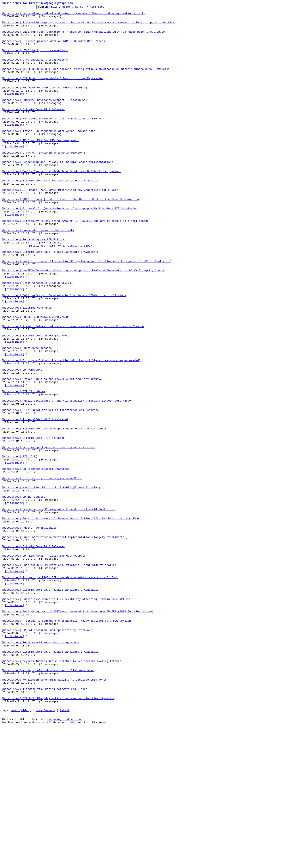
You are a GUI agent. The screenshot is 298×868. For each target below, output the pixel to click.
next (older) (21, 850)
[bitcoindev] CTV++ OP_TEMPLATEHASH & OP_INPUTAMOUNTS (44, 182)
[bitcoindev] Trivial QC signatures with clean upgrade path (48, 156)
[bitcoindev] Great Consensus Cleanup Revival (37, 339)
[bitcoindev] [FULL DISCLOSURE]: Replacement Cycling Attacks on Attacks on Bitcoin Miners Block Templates (86, 82)
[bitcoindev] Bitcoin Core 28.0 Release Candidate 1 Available (50, 781)
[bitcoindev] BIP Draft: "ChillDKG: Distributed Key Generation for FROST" (60, 227)
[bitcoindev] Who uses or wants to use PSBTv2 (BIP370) (44, 104)
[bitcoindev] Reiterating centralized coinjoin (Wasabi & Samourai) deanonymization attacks (73, 15)
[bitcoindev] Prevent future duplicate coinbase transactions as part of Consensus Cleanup (73, 391)
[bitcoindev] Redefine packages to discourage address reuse (48, 536)
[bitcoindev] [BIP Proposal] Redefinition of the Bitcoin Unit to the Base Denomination (70, 238)
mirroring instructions (65, 860)
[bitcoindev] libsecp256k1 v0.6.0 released (35, 502)
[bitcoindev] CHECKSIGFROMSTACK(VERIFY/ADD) (36, 379)
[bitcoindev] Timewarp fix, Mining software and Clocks (44, 826)
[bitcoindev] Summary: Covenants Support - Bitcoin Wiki (45, 119)
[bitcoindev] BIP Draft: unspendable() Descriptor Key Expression (52, 93)
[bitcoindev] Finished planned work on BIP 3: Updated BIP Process (53, 48)
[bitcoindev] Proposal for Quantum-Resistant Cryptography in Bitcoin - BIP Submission (69, 249)
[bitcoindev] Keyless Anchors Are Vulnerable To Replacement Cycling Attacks (61, 792)
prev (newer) (45, 850)
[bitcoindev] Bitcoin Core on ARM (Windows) (36, 402)
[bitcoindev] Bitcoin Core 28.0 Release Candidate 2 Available (50, 707)
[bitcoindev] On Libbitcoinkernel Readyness (36, 562)
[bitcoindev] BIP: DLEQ (19, 547)
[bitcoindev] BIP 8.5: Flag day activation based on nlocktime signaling (58, 837)
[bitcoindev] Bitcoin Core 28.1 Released (33, 130)
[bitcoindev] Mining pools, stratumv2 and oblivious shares (48, 804)
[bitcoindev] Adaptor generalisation (30, 632)
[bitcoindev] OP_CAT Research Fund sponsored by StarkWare (47, 755)
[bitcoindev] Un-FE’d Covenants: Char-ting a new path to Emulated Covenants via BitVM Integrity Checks (83, 324)
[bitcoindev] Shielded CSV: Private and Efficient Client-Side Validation (59, 677)
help (61, 8)
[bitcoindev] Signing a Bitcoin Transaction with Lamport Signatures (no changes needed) (71, 432)
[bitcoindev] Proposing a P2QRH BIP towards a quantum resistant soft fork (60, 692)
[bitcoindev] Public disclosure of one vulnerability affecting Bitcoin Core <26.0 (66, 480)
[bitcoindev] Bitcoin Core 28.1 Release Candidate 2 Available (50, 216)
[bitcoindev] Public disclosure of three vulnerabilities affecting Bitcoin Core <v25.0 (70, 621)
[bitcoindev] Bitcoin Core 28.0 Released (33, 655)
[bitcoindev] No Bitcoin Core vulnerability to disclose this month (54, 815)
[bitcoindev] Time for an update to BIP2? (60, 294)
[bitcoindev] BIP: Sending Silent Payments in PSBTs (42, 573)
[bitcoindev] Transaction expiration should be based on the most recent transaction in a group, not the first (89, 26)
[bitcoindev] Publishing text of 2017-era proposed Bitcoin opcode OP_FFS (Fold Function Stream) (78, 733)
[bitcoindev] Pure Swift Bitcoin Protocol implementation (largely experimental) (65, 644)
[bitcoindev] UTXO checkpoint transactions (35, 60)
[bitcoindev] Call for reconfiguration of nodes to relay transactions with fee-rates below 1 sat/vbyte (83, 37)
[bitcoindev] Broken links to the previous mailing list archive (52, 454)
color (73, 8)
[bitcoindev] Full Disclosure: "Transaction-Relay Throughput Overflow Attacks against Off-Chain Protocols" (86, 312)
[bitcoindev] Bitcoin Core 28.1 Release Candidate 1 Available (50, 301)
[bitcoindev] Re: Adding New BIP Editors (33, 286)
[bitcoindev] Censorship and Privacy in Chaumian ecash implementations (57, 193)
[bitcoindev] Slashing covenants (27, 368)
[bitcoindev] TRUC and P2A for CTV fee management (40, 167)
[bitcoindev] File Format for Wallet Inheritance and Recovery (50, 491)
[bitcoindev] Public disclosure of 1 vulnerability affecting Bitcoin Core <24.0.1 (66, 718)
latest (65, 850)
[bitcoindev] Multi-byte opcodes (27, 417)
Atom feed (103, 8)
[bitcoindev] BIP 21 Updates (23, 469)
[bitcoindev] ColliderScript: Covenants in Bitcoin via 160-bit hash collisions (64, 353)
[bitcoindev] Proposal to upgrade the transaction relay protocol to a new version (66, 744)
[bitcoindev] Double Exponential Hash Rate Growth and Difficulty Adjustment (61, 205)
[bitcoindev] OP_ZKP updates (23, 595)
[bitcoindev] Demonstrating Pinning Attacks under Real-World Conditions (58, 610)
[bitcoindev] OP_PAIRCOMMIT (23, 443)
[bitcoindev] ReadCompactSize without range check (40, 770)
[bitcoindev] (15, 112)
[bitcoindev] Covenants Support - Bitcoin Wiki (38, 275)
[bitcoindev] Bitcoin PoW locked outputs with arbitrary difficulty (54, 513)
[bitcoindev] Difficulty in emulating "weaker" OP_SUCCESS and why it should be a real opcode (75, 264)
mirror (87, 8)
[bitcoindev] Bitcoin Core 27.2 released (33, 525)
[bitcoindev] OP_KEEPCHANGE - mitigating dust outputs (44, 666)
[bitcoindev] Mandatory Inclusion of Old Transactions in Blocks (52, 141)
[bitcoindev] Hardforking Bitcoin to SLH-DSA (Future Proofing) (51, 584)
